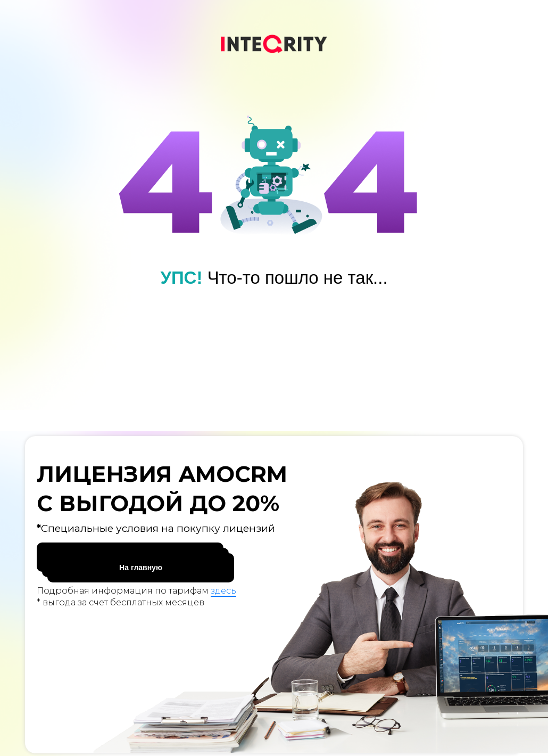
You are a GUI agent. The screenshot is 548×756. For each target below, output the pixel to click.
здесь (223, 591)
